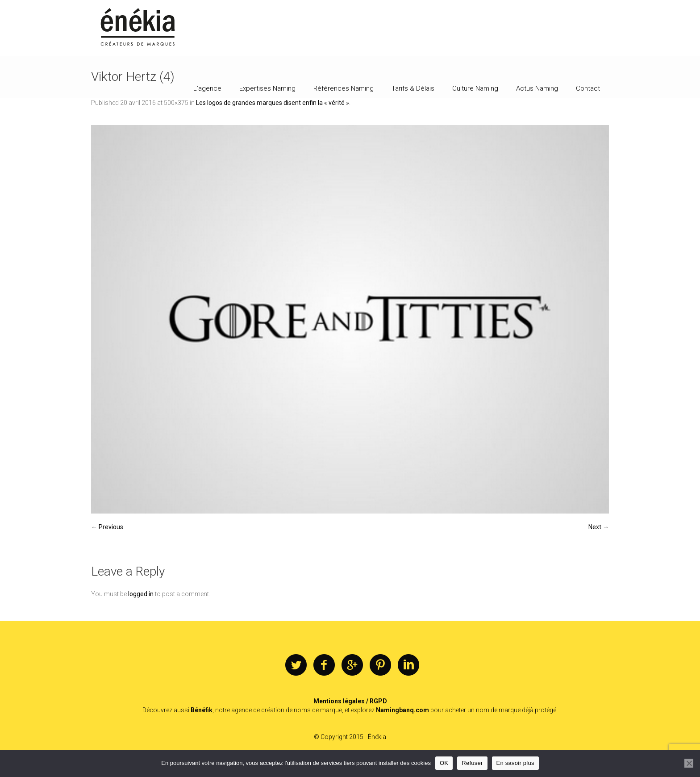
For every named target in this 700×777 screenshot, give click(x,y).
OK (444, 763)
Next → (599, 527)
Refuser (472, 763)
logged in (141, 594)
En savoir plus (515, 763)
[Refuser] (689, 763)
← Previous (107, 527)
